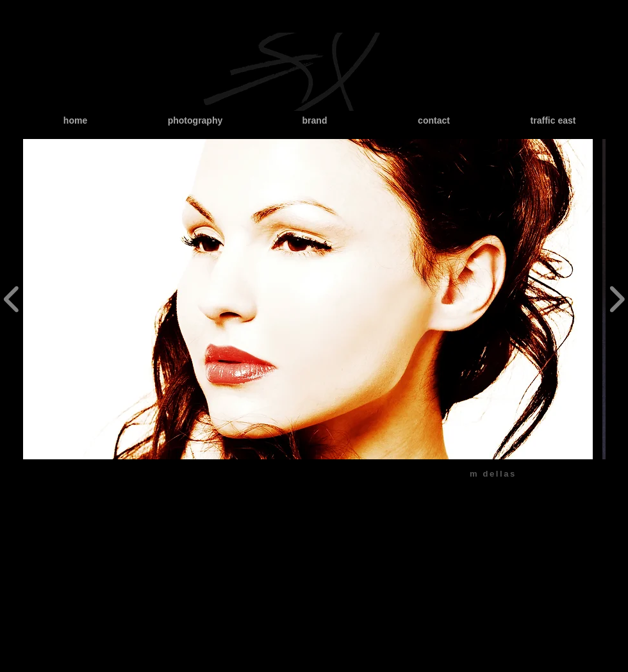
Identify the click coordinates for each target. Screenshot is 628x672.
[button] (308, 299)
